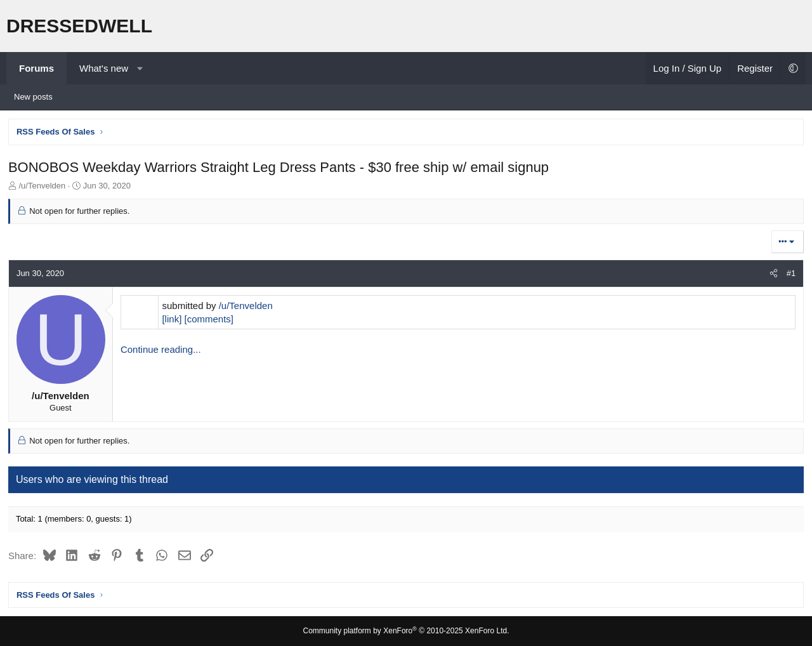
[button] (140, 68)
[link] (173, 320)
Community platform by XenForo (406, 631)
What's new (104, 68)
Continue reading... (162, 351)
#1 (790, 274)
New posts (33, 97)
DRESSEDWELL (79, 26)
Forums (36, 68)
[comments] (210, 320)
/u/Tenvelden (247, 307)
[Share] (772, 275)
